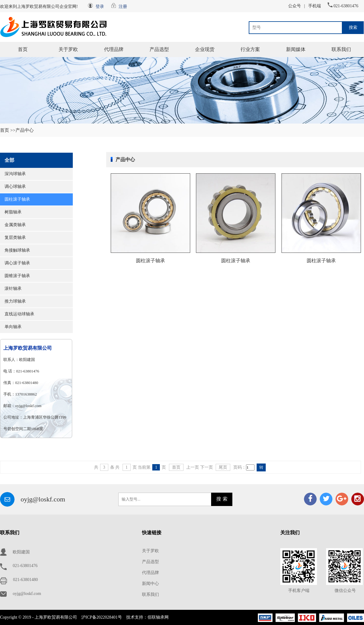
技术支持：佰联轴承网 (147, 617)
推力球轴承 (15, 301)
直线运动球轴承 (19, 314)
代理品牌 (114, 49)
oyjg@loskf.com (43, 499)
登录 (100, 7)
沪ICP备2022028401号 (102, 617)
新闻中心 (150, 584)
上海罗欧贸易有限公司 (28, 348)
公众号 (295, 6)
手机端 (315, 6)
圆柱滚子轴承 (17, 199)
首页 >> (8, 130)
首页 (23, 49)
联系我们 (341, 49)
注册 (123, 7)
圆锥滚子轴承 (17, 276)
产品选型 (159, 49)
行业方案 (250, 49)
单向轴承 (13, 327)
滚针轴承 (13, 289)
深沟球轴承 (15, 174)
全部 (9, 160)
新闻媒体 (296, 49)
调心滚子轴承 (17, 263)
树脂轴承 (13, 212)
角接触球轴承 (17, 250)
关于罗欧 (68, 49)
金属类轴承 (15, 225)
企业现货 (205, 49)
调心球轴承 (15, 187)
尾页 (223, 467)
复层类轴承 (15, 238)
